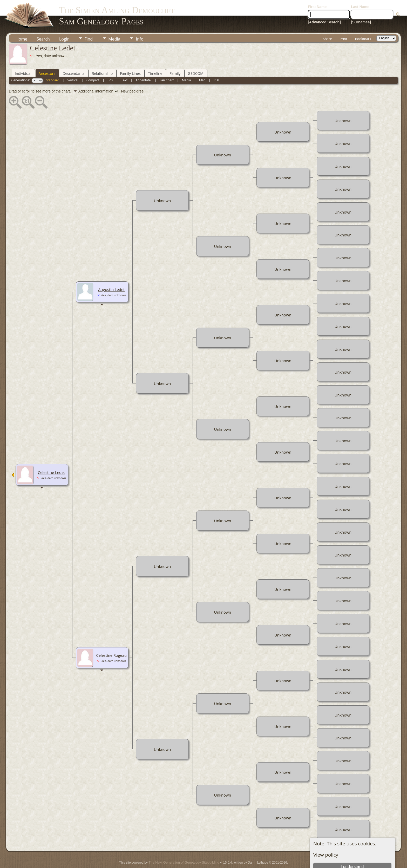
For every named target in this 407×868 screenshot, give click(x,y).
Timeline (155, 58)
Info (140, 23)
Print (344, 23)
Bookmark (363, 23)
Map (202, 65)
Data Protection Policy (227, 854)
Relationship (102, 58)
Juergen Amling (195, 854)
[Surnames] (361, 6)
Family (175, 58)
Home (21, 23)
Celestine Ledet (52, 457)
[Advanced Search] (324, 6)
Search (43, 23)
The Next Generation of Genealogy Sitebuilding (184, 847)
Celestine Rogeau (111, 640)
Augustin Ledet (111, 274)
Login (65, 23)
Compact (93, 65)
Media (114, 23)
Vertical (73, 65)
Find (89, 23)
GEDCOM (196, 58)
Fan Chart (167, 65)
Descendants (73, 58)
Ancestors (47, 58)
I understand (352, 851)
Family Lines (130, 58)
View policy (326, 839)
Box (110, 65)
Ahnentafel (143, 65)
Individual (23, 58)
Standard (53, 65)
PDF (216, 65)
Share (327, 23)
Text (124, 65)
